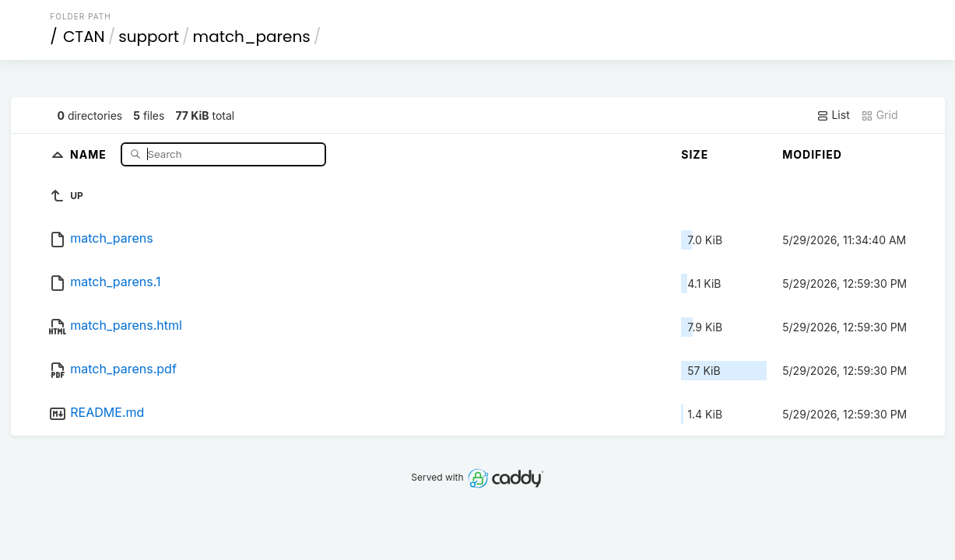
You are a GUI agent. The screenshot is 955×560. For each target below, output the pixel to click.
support (149, 37)
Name (90, 154)
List (833, 115)
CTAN (84, 37)
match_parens (252, 37)
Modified (812, 154)
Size (695, 154)
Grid (880, 115)
